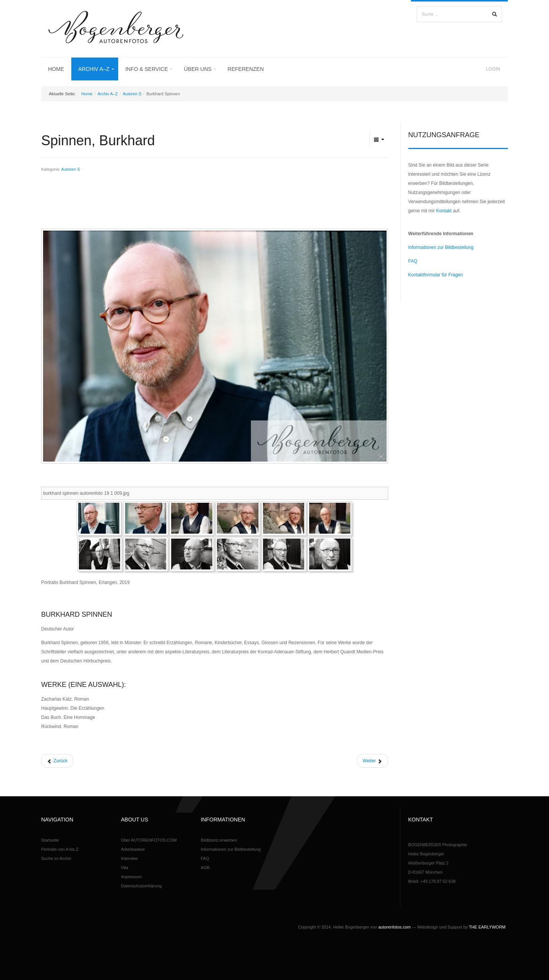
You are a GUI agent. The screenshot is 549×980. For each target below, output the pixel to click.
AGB (205, 868)
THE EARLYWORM (487, 927)
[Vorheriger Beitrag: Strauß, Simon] (57, 761)
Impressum (131, 877)
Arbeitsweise (133, 849)
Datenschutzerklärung (141, 886)
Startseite (50, 840)
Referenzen (246, 69)
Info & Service (147, 69)
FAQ (413, 261)
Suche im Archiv (56, 858)
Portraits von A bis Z (60, 849)
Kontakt (444, 211)
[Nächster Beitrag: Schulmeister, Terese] (372, 761)
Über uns (197, 69)
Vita (124, 868)
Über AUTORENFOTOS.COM (149, 840)
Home (56, 69)
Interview (129, 858)
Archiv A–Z (94, 69)
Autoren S (132, 94)
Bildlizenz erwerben (219, 840)
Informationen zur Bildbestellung (441, 247)
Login (493, 69)
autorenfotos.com (394, 927)
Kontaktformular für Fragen (436, 275)
